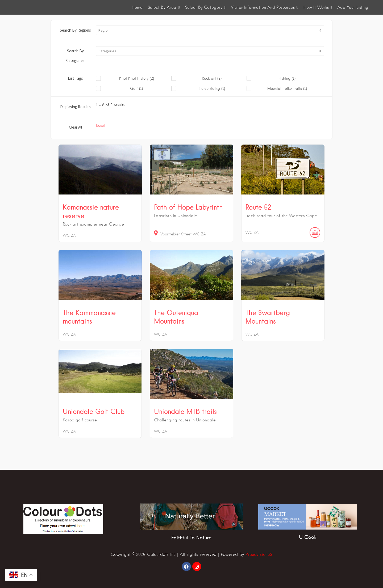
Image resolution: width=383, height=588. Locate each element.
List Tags (75, 78)
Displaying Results (75, 107)
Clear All (75, 127)
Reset (101, 125)
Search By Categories (75, 56)
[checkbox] (134, 79)
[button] (210, 30)
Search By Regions (75, 30)
